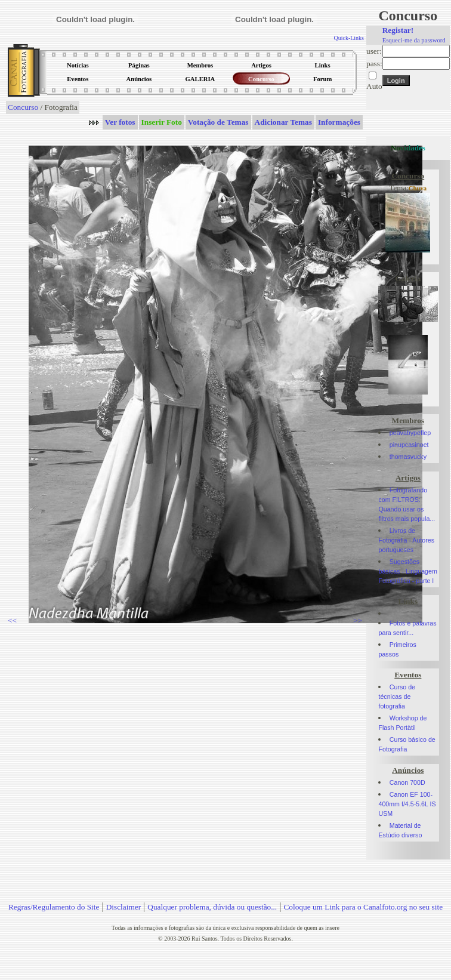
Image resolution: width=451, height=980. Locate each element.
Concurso (23, 107)
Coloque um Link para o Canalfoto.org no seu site (363, 907)
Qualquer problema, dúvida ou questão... (212, 907)
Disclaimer (123, 907)
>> (358, 620)
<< (12, 620)
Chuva (418, 188)
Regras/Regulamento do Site (54, 907)
